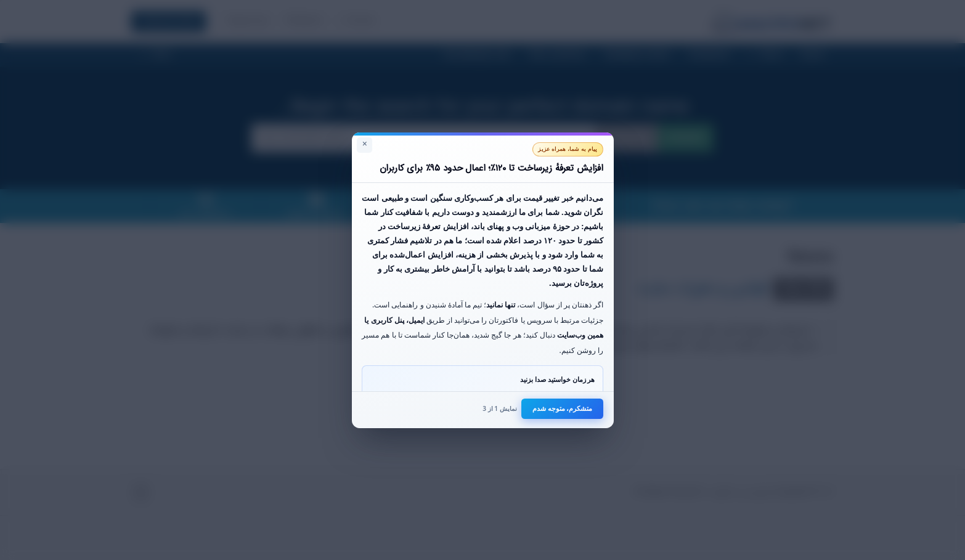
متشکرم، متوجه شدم (563, 408)
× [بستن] (365, 144)
